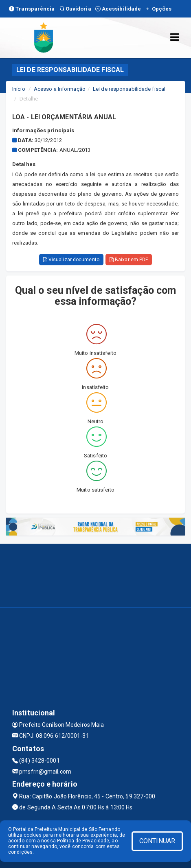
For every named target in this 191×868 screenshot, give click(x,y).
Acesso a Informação (60, 89)
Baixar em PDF (129, 260)
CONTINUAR (157, 841)
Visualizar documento (71, 260)
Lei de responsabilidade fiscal (129, 89)
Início (19, 89)
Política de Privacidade (83, 841)
